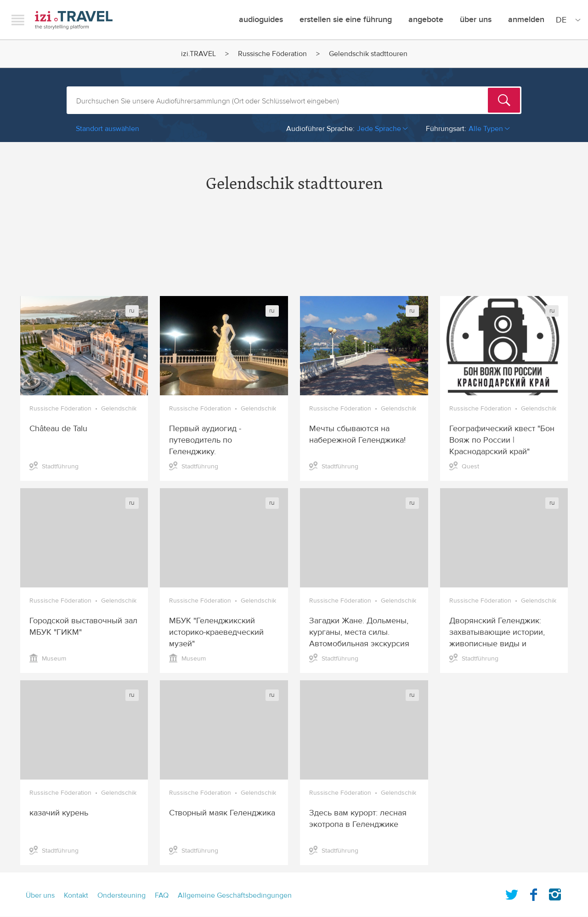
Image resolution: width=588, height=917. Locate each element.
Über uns (476, 20)
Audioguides (261, 20)
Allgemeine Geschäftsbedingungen (235, 895)
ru (132, 311)
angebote (426, 20)
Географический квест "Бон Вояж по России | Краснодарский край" (502, 440)
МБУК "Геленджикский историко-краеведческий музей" (216, 632)
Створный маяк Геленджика (222, 813)
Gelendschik (119, 409)
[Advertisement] (294, 252)
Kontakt (76, 895)
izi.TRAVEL (74, 20)
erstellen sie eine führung (346, 20)
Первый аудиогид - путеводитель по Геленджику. (205, 440)
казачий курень (59, 813)
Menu (18, 20)
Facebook (533, 893)
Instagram (555, 893)
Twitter (512, 893)
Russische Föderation (272, 54)
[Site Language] (566, 20)
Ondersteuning (122, 895)
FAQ (162, 895)
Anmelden (526, 20)
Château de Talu (58, 429)
